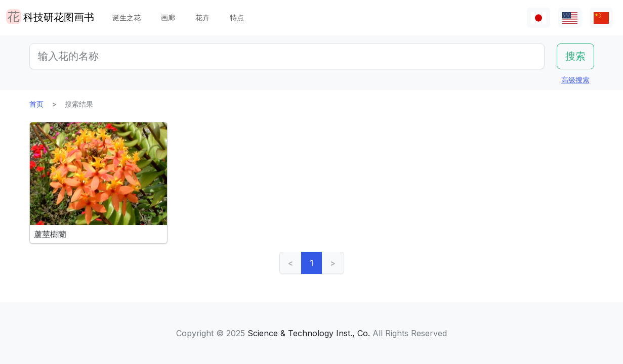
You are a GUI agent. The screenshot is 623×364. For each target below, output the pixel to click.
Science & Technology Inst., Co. (309, 333)
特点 (237, 17)
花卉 (202, 17)
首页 (36, 104)
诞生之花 (127, 17)
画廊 (168, 17)
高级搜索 (575, 80)
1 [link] (311, 263)
